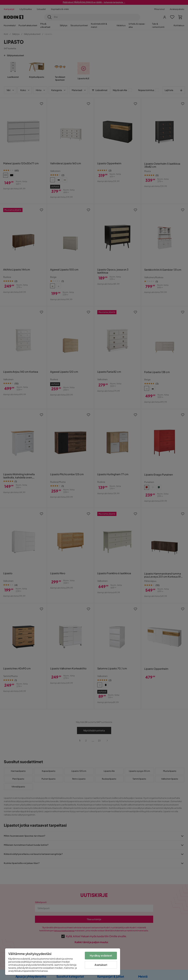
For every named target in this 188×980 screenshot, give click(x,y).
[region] (63, 962)
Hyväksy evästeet (101, 955)
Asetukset (101, 965)
